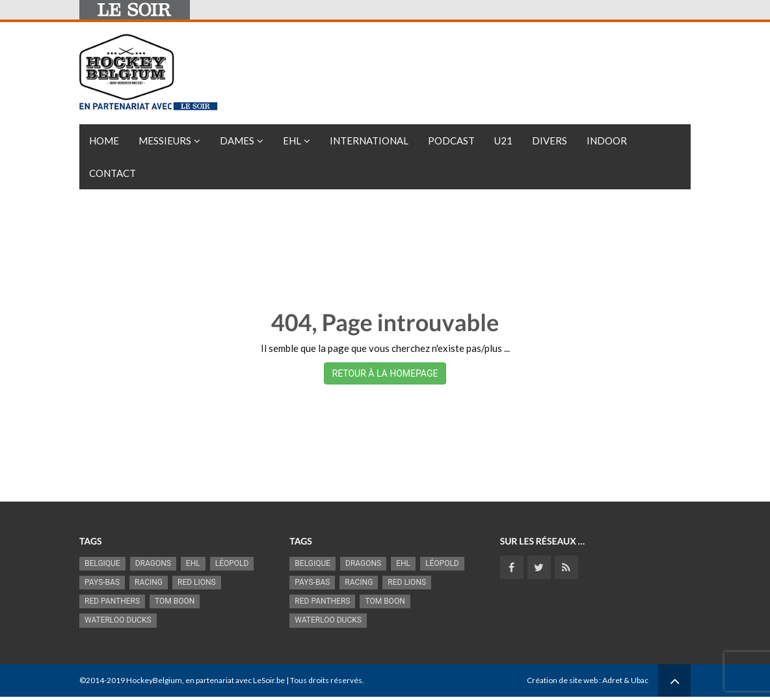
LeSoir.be (269, 680)
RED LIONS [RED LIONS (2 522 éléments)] (197, 582)
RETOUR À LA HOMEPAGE (385, 373)
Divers (550, 141)
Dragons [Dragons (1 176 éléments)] (153, 563)
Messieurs (165, 141)
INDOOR (607, 141)
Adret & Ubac (625, 680)
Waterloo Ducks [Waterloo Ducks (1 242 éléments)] (118, 620)
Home (104, 141)
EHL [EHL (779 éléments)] (193, 563)
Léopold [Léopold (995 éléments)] (232, 563)
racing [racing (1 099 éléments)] (149, 582)
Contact (113, 173)
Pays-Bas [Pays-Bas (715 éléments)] (102, 582)
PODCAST (451, 141)
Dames (237, 141)
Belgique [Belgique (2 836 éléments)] (102, 563)
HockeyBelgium (154, 680)
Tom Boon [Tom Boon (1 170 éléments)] (175, 601)
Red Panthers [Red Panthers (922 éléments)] (112, 601)
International (369, 141)
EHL (292, 141)
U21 (503, 141)
